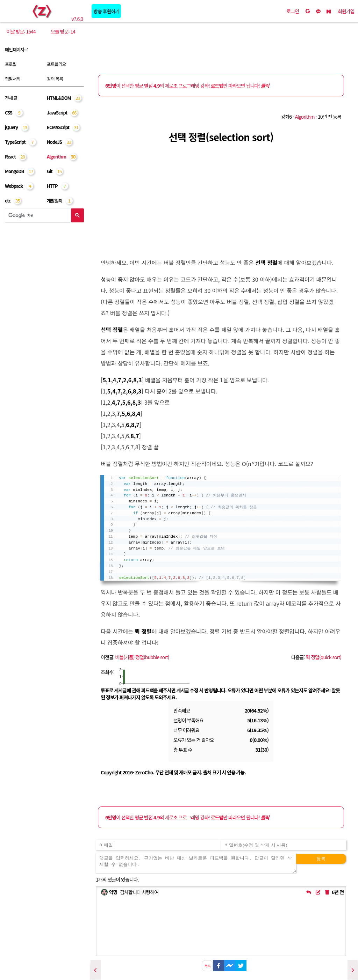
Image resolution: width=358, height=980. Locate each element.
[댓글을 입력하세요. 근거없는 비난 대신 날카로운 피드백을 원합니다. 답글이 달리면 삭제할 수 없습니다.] (196, 863)
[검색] (37, 216)
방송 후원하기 (106, 11)
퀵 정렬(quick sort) (323, 657)
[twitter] (241, 965)
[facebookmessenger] (230, 965)
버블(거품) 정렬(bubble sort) (142, 657)
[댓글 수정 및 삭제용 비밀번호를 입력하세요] (284, 845)
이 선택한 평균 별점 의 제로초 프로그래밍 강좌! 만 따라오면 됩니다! (187, 86)
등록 (321, 859)
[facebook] (219, 965)
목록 (207, 966)
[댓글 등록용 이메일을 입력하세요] (158, 845)
